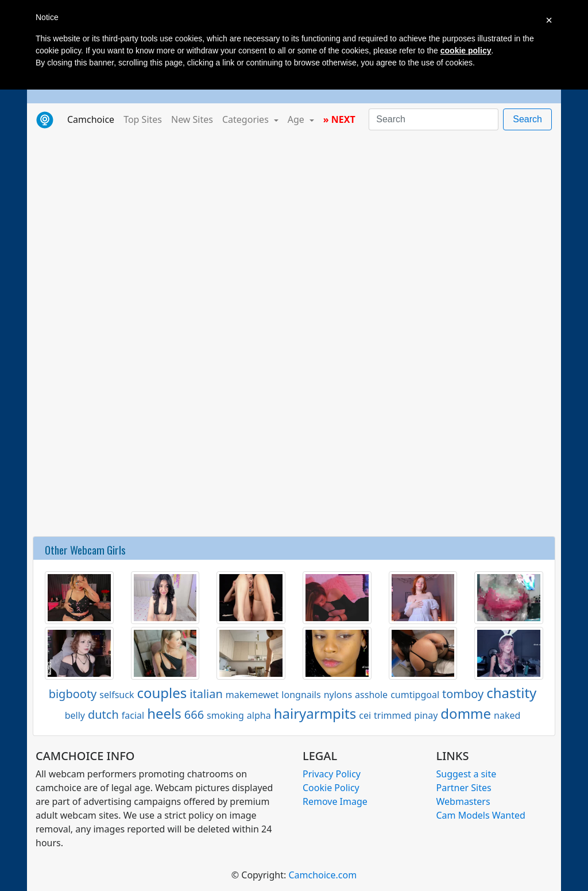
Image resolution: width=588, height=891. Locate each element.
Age (297, 119)
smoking (225, 715)
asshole (371, 695)
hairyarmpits (315, 713)
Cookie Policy (331, 788)
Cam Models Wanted (481, 815)
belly (75, 715)
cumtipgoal (415, 695)
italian (206, 694)
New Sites (192, 119)
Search (527, 119)
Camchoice (93, 119)
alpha (259, 715)
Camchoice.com (322, 875)
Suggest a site (467, 774)
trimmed (392, 715)
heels (164, 713)
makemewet (252, 695)
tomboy (463, 694)
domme (466, 713)
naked (507, 715)
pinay (426, 715)
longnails (301, 695)
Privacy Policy (332, 774)
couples (162, 693)
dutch (103, 714)
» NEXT (339, 119)
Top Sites (143, 119)
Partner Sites (464, 788)
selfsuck (117, 695)
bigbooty (73, 694)
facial (133, 715)
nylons (338, 695)
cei (365, 715)
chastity (511, 693)
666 (194, 714)
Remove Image (335, 801)
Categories (247, 119)
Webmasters (463, 801)
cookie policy (466, 51)
